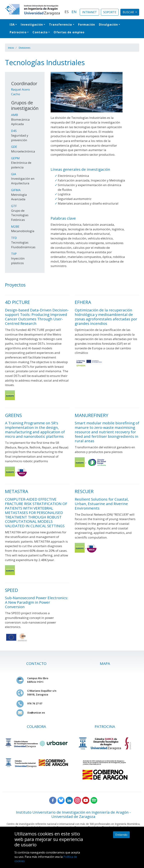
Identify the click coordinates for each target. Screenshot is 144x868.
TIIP (14, 254)
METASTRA (17, 491)
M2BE (15, 226)
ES (67, 12)
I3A (12, 25)
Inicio (11, 48)
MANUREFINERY (91, 415)
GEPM (15, 158)
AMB (14, 115)
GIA (14, 174)
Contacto (40, 32)
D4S (14, 131)
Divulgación (108, 25)
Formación (87, 25)
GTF (14, 206)
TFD (14, 238)
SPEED (12, 590)
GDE (14, 147)
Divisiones (25, 48)
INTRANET (89, 12)
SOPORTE (110, 12)
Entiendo (121, 835)
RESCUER (84, 491)
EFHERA (83, 302)
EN (74, 12)
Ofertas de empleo (69, 32)
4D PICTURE (18, 302)
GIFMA (16, 190)
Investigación (32, 25)
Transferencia (60, 25)
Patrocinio (18, 32)
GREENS (13, 415)
